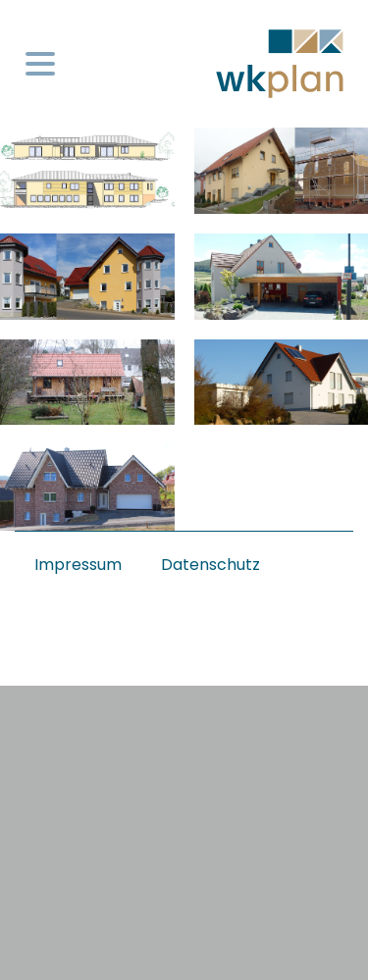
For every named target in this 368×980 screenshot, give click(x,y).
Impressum (78, 565)
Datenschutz (210, 565)
